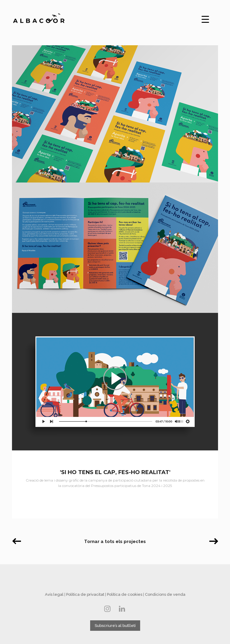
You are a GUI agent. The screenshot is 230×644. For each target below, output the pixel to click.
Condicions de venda (165, 594)
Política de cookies (125, 594)
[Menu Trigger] (205, 18)
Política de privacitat (85, 594)
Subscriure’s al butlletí (115, 626)
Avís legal (54, 594)
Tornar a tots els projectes (115, 542)
